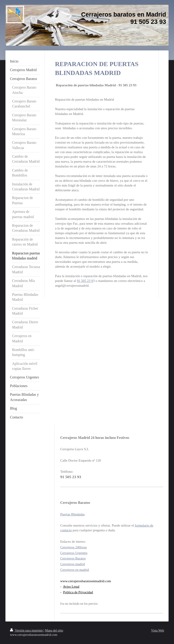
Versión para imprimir (27, 630)
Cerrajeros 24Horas (74, 547)
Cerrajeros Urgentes (74, 553)
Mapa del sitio (54, 630)
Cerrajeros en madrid (75, 570)
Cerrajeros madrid (73, 564)
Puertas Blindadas (72, 514)
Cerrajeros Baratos (73, 558)
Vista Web (158, 630)
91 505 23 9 (85, 281)
